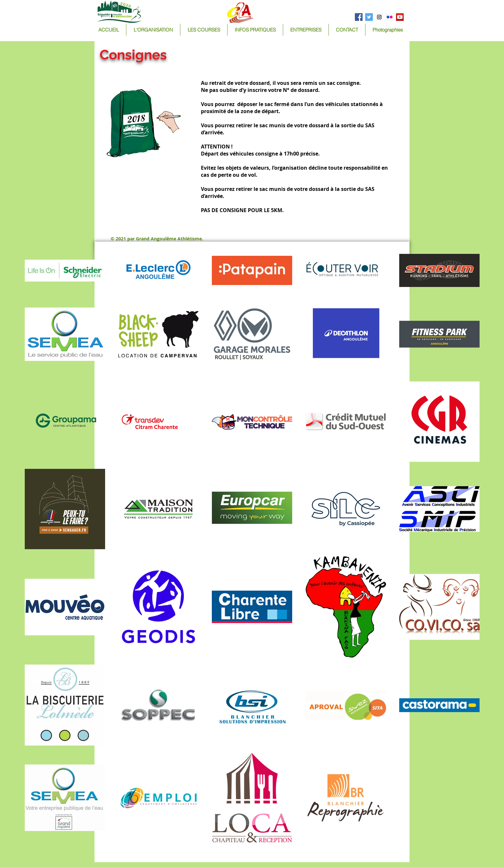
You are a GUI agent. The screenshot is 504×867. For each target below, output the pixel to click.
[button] (204, 30)
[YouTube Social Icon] (400, 17)
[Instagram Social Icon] (379, 17)
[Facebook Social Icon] (359, 17)
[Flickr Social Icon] (390, 17)
